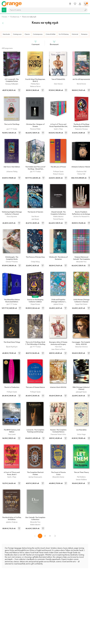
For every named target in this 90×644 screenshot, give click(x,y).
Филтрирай (54, 43)
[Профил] (80, 4)
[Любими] (75, 4)
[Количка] (86, 4)
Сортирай (36, 43)
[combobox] (45, 10)
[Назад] (3, 23)
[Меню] (4, 10)
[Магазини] (70, 4)
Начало (5, 17)
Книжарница (15, 17)
